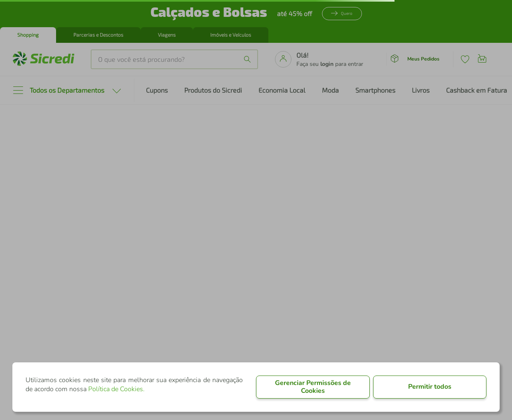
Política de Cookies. (116, 389)
